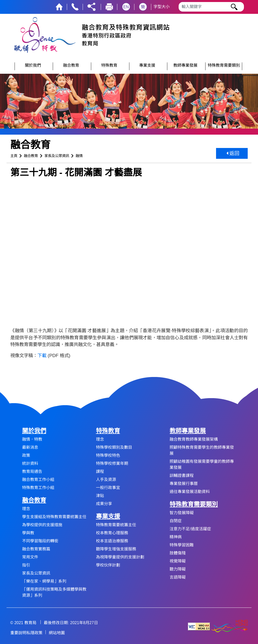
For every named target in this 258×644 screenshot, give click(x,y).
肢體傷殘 (178, 553)
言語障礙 (178, 577)
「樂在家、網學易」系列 (44, 581)
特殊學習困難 (182, 545)
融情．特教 (32, 439)
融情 (79, 156)
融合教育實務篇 (36, 549)
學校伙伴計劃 (108, 565)
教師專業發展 (188, 431)
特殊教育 (108, 431)
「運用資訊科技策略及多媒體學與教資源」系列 (54, 592)
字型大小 (162, 7)
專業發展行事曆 (184, 484)
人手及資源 (106, 480)
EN (126, 7)
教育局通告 (32, 471)
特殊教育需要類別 (194, 504)
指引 (26, 565)
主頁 (14, 156)
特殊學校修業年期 (112, 463)
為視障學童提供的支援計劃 (120, 557)
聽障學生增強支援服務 (116, 549)
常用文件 (30, 557)
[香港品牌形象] (229, 626)
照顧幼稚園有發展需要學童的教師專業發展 (202, 464)
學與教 (28, 533)
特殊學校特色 (108, 455)
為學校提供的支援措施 (42, 525)
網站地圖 (57, 633)
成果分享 (104, 504)
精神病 (176, 537)
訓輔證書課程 (182, 476)
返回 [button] (233, 153)
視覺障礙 (178, 561)
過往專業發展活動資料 (190, 492)
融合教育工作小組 (38, 480)
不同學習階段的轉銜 (40, 541)
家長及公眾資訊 (57, 156)
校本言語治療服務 (112, 541)
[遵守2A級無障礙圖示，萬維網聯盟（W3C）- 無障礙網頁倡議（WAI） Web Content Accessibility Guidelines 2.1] (199, 626)
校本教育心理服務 (112, 533)
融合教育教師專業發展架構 (194, 439)
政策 (26, 455)
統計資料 (30, 463)
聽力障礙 (178, 569)
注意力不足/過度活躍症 (190, 529)
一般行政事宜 (108, 488)
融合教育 (31, 156)
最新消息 (30, 447)
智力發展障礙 (182, 513)
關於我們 (34, 431)
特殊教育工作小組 (38, 488)
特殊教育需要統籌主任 (116, 525)
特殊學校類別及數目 (114, 447)
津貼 (100, 496)
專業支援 (108, 516)
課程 (100, 471)
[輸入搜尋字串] (211, 7)
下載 (42, 355)
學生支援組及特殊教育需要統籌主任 (54, 517)
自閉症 (176, 521)
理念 (26, 509)
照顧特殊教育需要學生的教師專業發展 (202, 450)
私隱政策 (34, 633)
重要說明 (18, 633)
